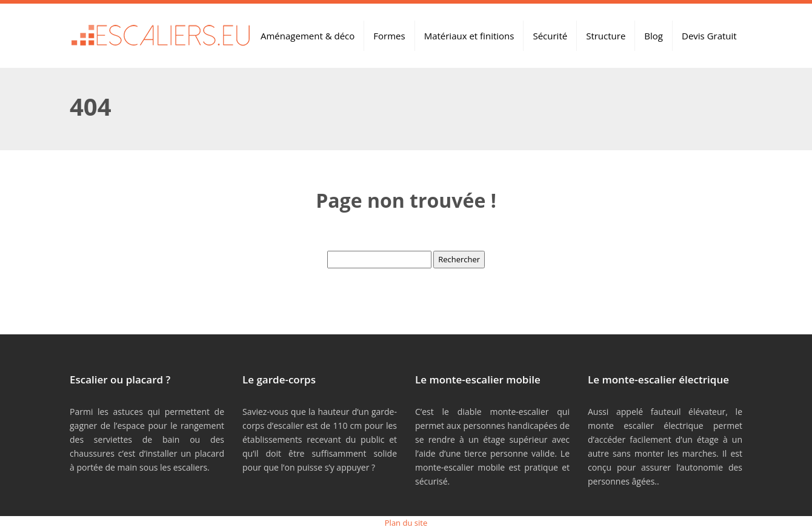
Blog (654, 36)
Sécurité (550, 36)
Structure (606, 36)
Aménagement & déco (308, 36)
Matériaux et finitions (469, 36)
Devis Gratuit (709, 36)
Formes (389, 36)
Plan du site (406, 523)
